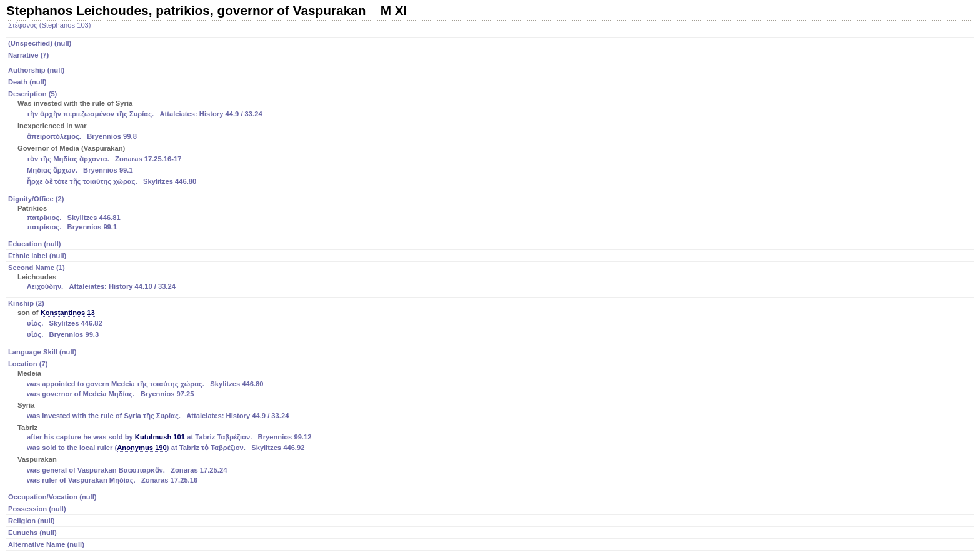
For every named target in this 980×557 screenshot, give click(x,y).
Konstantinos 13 (68, 313)
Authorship (36, 70)
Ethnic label (37, 256)
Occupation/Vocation (52, 497)
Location (491, 423)
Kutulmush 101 (160, 437)
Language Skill (42, 352)
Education (35, 244)
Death (27, 82)
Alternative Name (46, 544)
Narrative (28, 55)
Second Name (491, 278)
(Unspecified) (40, 43)
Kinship (491, 320)
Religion (32, 521)
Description (491, 139)
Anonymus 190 (142, 448)
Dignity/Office (491, 214)
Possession (37, 509)
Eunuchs (32, 533)
